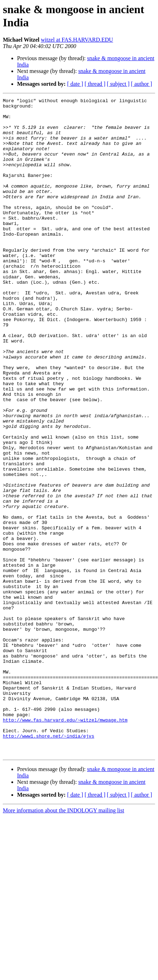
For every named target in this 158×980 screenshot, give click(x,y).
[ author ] (142, 84)
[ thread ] (95, 84)
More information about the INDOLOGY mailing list (64, 942)
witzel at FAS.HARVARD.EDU (77, 40)
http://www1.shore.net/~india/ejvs (48, 864)
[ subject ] (118, 84)
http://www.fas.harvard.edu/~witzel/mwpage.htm (65, 845)
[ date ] (75, 84)
